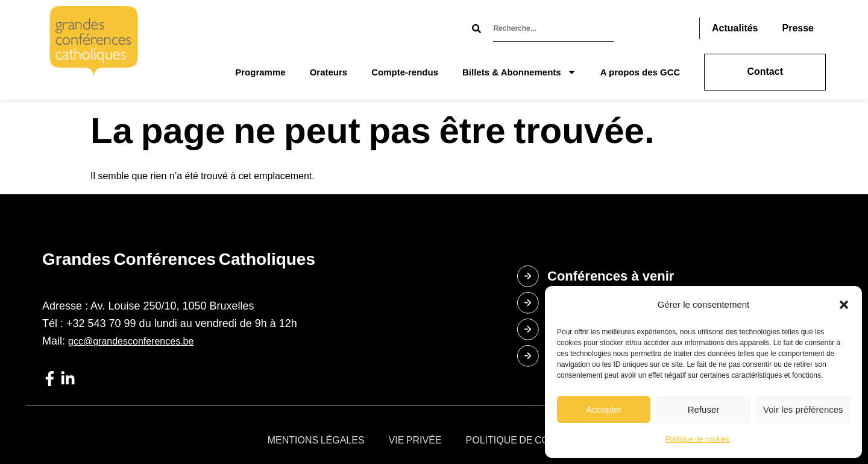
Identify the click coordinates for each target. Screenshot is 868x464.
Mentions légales (316, 440)
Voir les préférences (803, 409)
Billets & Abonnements (519, 72)
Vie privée (415, 440)
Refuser (704, 409)
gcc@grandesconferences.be (131, 341)
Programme (260, 72)
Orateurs (329, 72)
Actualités (735, 28)
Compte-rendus (405, 72)
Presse (798, 28)
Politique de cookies (698, 439)
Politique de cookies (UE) (533, 440)
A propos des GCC (640, 72)
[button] (844, 305)
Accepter (604, 409)
